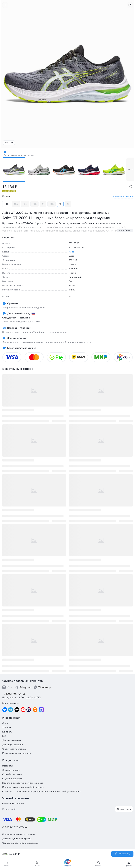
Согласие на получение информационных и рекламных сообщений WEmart (42, 791)
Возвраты (7, 766)
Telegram (23, 687)
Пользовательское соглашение (19, 834)
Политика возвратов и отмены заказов (23, 783)
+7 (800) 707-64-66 (14, 694)
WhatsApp (42, 687)
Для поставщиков (12, 740)
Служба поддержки (13, 779)
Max (7, 687)
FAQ (4, 736)
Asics (71, 252)
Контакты (7, 732)
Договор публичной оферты (17, 839)
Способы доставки (12, 774)
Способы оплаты (11, 770)
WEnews (7, 727)
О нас (5, 723)
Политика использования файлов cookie (23, 787)
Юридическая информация (17, 753)
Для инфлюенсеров (13, 745)
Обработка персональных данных (20, 843)
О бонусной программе (14, 749)
